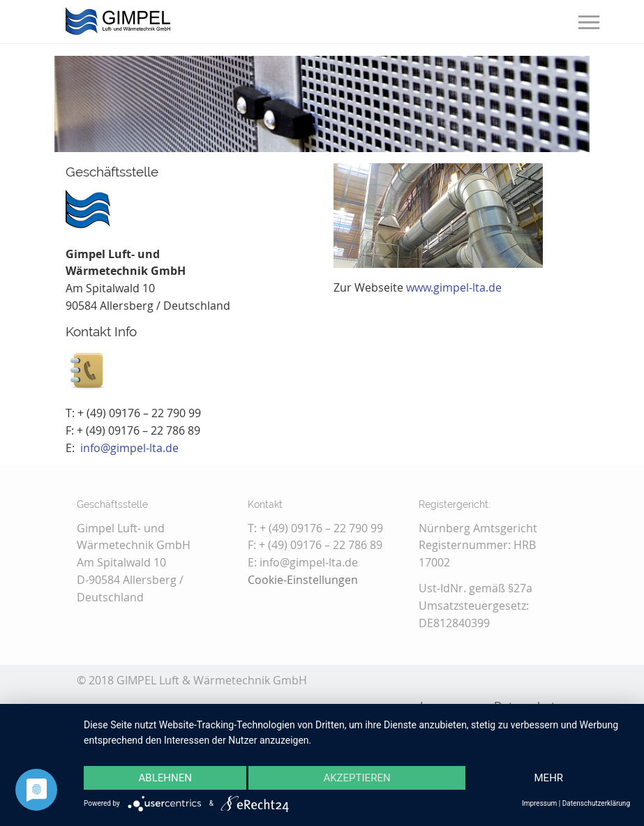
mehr (549, 778)
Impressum (539, 803)
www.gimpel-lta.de (454, 287)
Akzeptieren (357, 778)
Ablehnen (165, 778)
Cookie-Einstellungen (303, 580)
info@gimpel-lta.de (129, 448)
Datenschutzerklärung (596, 803)
